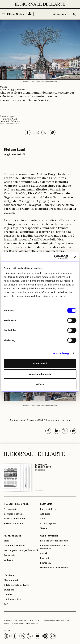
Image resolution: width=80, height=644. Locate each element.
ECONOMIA (46, 504)
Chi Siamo (9, 575)
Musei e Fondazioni (14, 519)
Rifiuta (40, 384)
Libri (6, 541)
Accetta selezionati (40, 374)
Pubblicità (9, 590)
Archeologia (11, 509)
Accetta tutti (40, 363)
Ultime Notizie (16, 14)
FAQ (6, 604)
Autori (43, 553)
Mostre (4, 87)
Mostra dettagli (61, 353)
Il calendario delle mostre (54, 541)
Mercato (45, 528)
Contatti (8, 595)
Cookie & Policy (12, 599)
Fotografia (10, 555)
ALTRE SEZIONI (12, 536)
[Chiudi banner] (75, 257)
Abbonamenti (62, 14)
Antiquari (45, 514)
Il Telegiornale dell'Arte (16, 585)
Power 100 (46, 563)
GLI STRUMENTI (49, 536)
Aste (42, 519)
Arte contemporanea (9, 124)
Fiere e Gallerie (48, 509)
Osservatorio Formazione (54, 568)
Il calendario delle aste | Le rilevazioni (55, 547)
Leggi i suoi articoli (14, 154)
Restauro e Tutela (13, 514)
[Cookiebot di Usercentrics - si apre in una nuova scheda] (54, 257)
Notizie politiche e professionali (21, 550)
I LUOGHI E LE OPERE (16, 504)
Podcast (44, 558)
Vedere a (9, 560)
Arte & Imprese (48, 524)
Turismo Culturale (13, 524)
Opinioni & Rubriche (15, 546)
